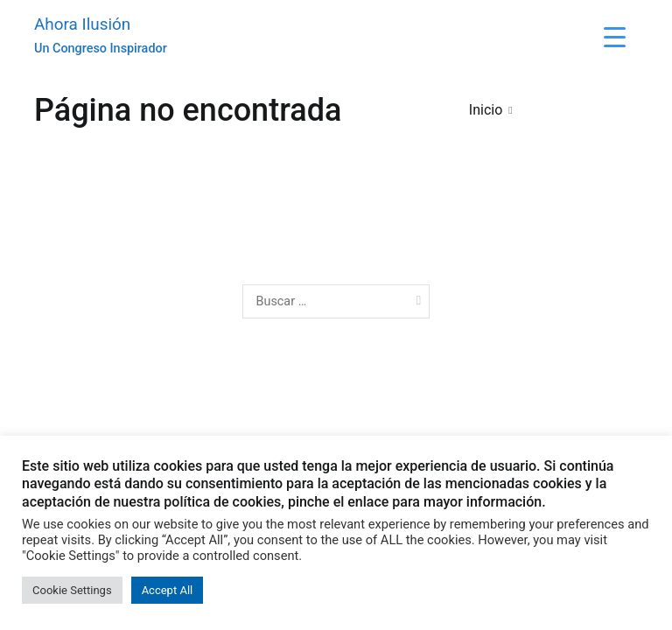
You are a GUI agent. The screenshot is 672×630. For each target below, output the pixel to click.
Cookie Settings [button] (72, 590)
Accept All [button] (168, 590)
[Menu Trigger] (615, 37)
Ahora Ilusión (82, 24)
